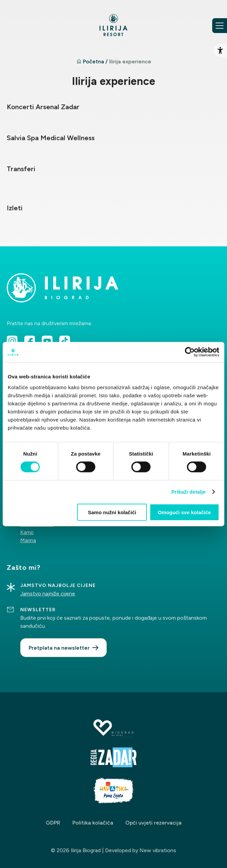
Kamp (27, 532)
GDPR (53, 823)
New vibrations (158, 850)
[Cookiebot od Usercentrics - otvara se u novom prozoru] (190, 352)
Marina (28, 540)
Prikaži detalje (189, 492)
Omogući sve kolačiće (185, 512)
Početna (93, 61)
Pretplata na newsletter (59, 648)
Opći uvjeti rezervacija (153, 823)
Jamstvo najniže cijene (48, 594)
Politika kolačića (93, 823)
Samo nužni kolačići (112, 512)
